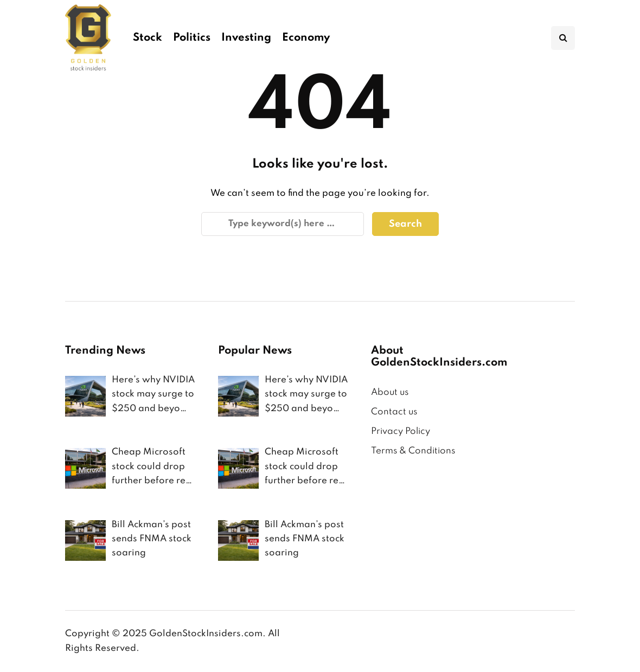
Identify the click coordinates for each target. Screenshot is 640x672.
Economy (306, 38)
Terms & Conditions (413, 451)
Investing (246, 38)
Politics (192, 38)
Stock (148, 38)
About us (390, 392)
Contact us (394, 412)
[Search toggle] (563, 38)
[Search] (283, 224)
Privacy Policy (401, 431)
